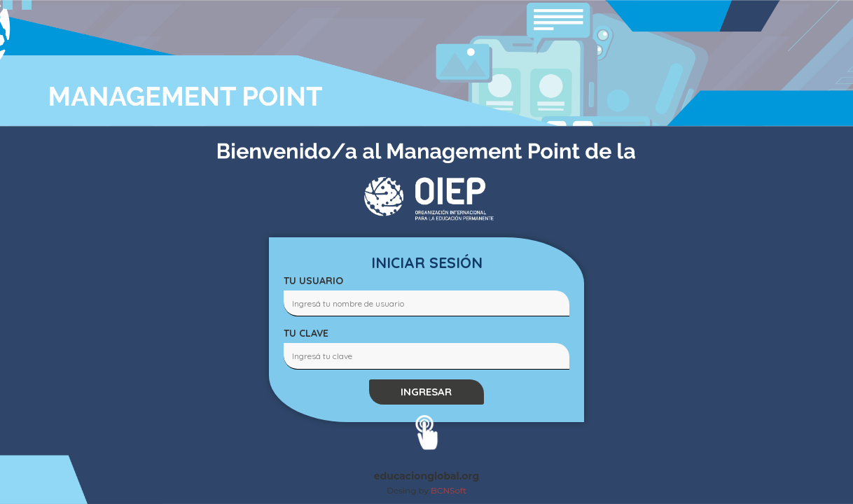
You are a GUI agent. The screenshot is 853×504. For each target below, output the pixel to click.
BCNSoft (449, 490)
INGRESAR (426, 392)
